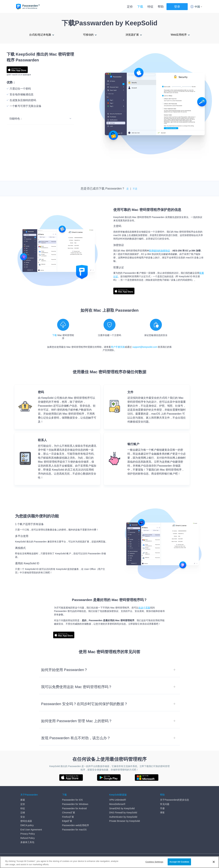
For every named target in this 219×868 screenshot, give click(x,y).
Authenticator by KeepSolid (123, 817)
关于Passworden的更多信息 (175, 800)
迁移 (23, 813)
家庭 (23, 800)
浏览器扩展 (132, 35)
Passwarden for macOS (74, 830)
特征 (150, 7)
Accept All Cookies (179, 862)
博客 (162, 813)
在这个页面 (144, 608)
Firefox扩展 (68, 817)
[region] (109, 862)
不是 (135, 189)
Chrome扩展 (69, 813)
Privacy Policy (28, 834)
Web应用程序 (179, 35)
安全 (23, 817)
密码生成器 (26, 821)
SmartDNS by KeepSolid (122, 808)
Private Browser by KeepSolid (124, 821)
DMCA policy (27, 825)
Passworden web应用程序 (76, 825)
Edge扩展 (67, 821)
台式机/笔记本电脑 (40, 35)
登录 (177, 7)
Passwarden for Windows (75, 804)
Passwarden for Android (74, 808)
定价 (130, 7)
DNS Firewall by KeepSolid (123, 813)
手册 (162, 808)
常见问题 (165, 804)
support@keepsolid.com (145, 347)
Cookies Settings (154, 862)
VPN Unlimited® (118, 800)
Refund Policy (27, 838)
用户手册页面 (118, 347)
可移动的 (88, 35)
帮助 (161, 7)
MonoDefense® (117, 804)
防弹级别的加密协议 (160, 251)
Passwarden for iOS (72, 800)
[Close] (214, 862)
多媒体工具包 (27, 842)
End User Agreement (31, 830)
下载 (140, 7)
